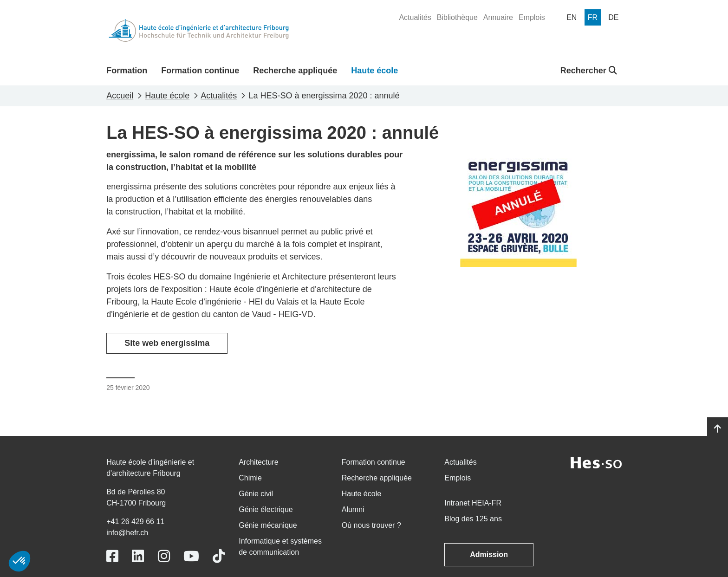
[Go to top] (718, 429)
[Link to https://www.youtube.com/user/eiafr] (191, 556)
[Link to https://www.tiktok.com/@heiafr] (219, 556)
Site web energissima (167, 343)
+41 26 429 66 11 (135, 522)
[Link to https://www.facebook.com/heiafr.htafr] (112, 556)
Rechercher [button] (589, 71)
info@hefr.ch (127, 533)
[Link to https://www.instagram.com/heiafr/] (164, 556)
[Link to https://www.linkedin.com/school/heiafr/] (138, 556)
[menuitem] (415, 18)
